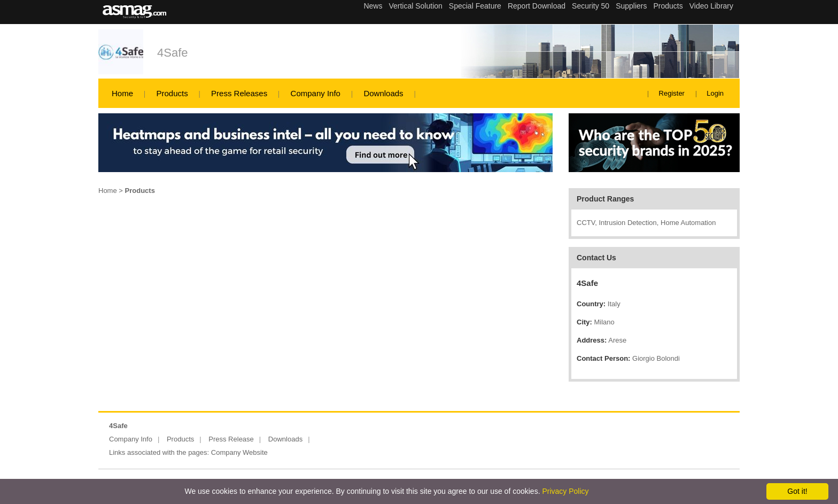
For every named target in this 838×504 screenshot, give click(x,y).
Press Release (231, 439)
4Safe (173, 53)
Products (172, 93)
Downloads (383, 93)
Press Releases (239, 93)
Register (672, 93)
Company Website (239, 452)
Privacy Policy (565, 491)
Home (122, 93)
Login (715, 93)
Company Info (316, 93)
